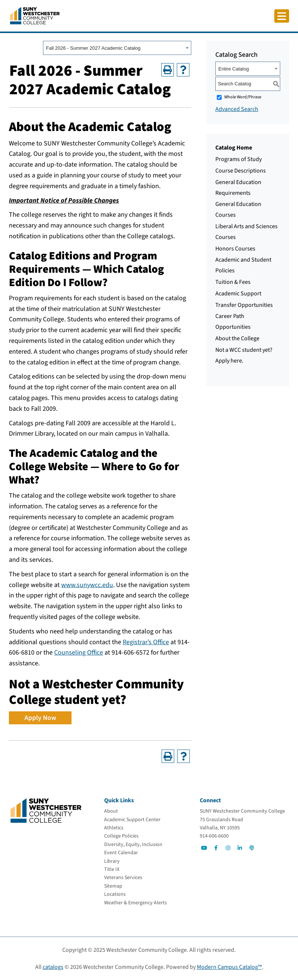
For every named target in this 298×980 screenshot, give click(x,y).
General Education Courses (238, 209)
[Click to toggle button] (282, 16)
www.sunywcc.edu (87, 585)
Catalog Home (234, 148)
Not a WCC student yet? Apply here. (244, 355)
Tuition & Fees (233, 282)
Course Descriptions (241, 171)
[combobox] (117, 48)
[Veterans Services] (123, 878)
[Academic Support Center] (132, 820)
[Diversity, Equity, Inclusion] (133, 845)
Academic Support (238, 294)
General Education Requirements (238, 188)
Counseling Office (79, 653)
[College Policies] (121, 836)
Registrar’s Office (146, 642)
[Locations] (115, 894)
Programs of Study (239, 159)
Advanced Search (237, 109)
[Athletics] (114, 828)
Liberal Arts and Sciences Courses (246, 232)
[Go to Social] (204, 848)
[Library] (112, 861)
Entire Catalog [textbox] (234, 69)
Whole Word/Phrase (243, 97)
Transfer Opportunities (244, 305)
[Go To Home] (35, 15)
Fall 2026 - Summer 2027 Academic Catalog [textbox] (93, 48)
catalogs (53, 967)
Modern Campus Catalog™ (229, 967)
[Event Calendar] (121, 853)
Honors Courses (235, 249)
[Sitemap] (113, 886)
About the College (237, 338)
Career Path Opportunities (233, 322)
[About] (111, 811)
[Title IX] (112, 869)
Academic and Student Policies (243, 265)
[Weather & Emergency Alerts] (135, 903)
